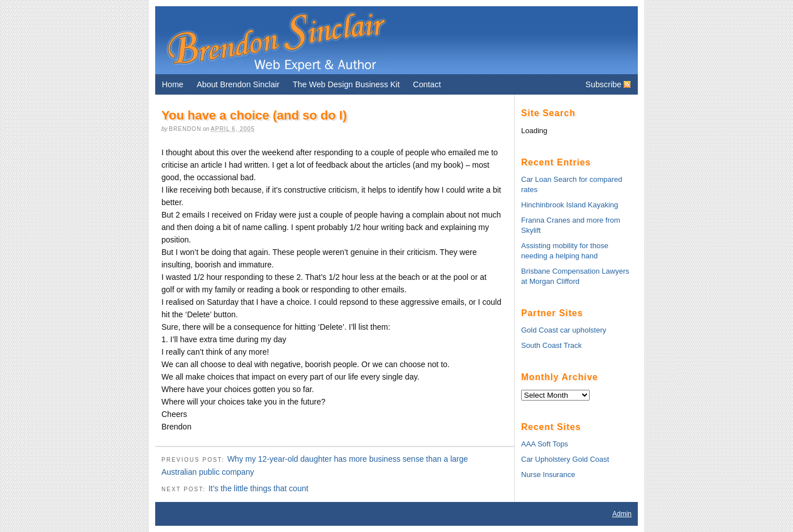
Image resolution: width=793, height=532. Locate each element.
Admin (622, 514)
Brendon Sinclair (276, 40)
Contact (427, 84)
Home (173, 84)
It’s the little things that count (258, 488)
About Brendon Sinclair (238, 84)
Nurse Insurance (548, 474)
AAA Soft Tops (545, 444)
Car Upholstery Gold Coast (565, 459)
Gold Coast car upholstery (564, 330)
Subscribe (603, 84)
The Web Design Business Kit (346, 84)
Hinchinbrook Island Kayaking (570, 205)
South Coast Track (551, 345)
